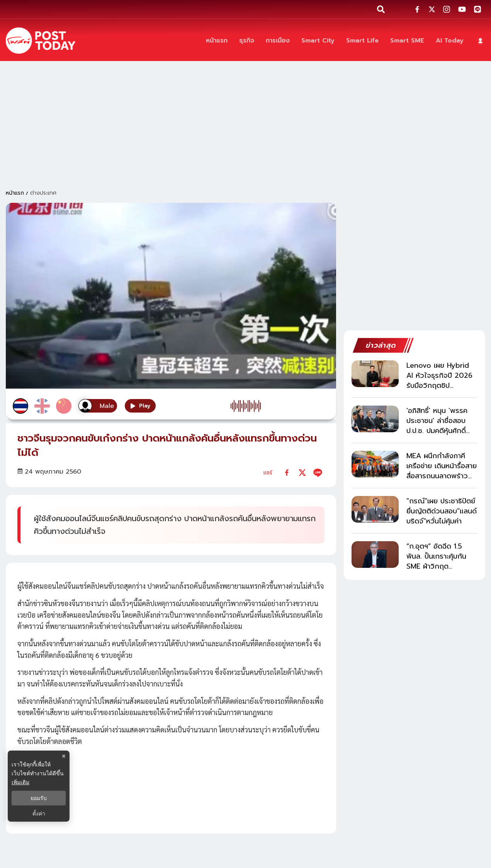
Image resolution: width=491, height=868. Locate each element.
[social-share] (417, 9)
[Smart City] (318, 41)
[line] (318, 473)
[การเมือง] (278, 41)
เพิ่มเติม (20, 782)
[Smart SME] (407, 41)
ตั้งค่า (39, 814)
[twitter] (302, 473)
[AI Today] (450, 41)
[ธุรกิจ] (247, 41)
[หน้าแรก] (217, 41)
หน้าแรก (15, 193)
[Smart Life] (362, 41)
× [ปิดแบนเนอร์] (64, 756)
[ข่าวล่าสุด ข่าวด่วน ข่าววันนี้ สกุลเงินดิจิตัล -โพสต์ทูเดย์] (41, 41)
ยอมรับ (39, 798)
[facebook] (287, 473)
